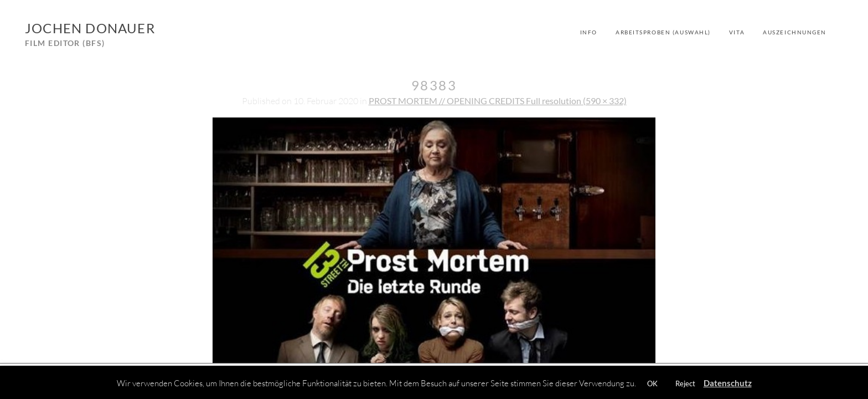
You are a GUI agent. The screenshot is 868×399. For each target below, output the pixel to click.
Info (589, 32)
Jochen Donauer (90, 28)
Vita (737, 32)
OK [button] (652, 383)
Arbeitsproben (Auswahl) (663, 32)
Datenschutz (728, 383)
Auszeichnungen (795, 32)
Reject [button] (685, 383)
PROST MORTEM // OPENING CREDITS (447, 101)
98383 (434, 85)
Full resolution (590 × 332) (576, 101)
